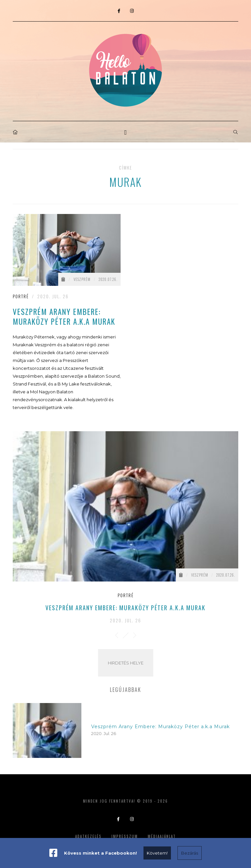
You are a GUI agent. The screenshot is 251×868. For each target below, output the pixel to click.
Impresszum (125, 836)
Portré (21, 296)
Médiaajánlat (162, 836)
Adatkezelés (88, 836)
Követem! (157, 853)
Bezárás (190, 853)
